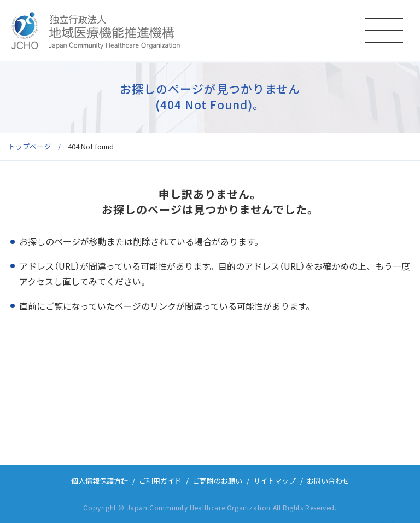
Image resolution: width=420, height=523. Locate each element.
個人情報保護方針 (100, 481)
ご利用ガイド (160, 481)
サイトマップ (275, 481)
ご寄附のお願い (217, 481)
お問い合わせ (328, 481)
